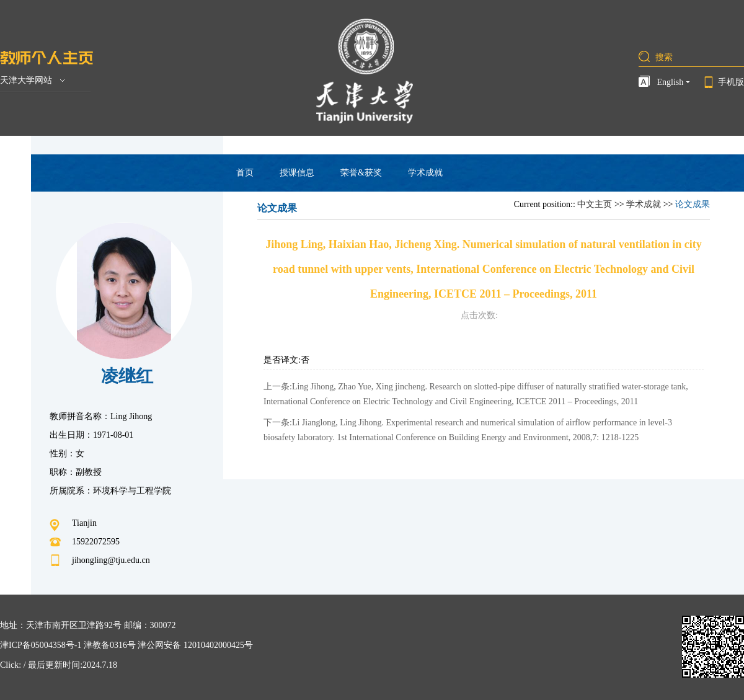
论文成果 (693, 204)
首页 (245, 173)
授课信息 (297, 173)
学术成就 (425, 173)
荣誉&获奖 (361, 173)
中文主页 (595, 204)
